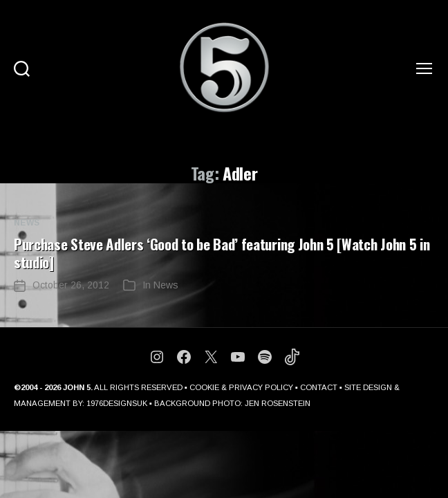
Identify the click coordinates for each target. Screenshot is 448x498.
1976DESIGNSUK (117, 403)
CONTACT (319, 387)
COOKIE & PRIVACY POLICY (241, 387)
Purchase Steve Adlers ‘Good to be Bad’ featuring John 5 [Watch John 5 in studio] (222, 253)
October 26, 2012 (71, 285)
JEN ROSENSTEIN (278, 403)
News (27, 223)
